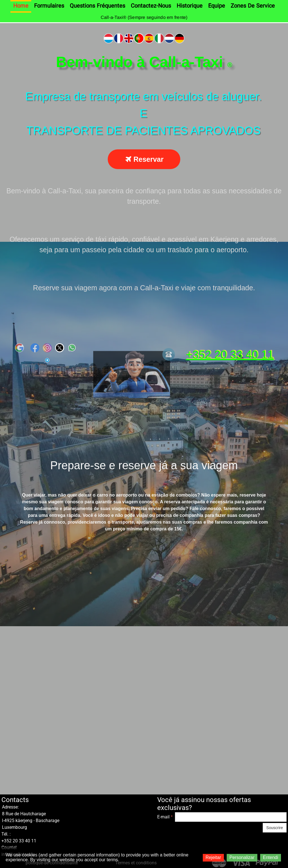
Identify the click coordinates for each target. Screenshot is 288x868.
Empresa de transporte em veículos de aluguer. (143, 96)
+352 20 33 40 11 (230, 355)
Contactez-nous (151, 6)
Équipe (217, 6)
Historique (190, 6)
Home (21, 6)
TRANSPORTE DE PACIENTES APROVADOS (143, 130)
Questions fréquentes (97, 6)
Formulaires (49, 6)
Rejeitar (213, 857)
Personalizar (242, 857)
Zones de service (253, 6)
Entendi (271, 857)
